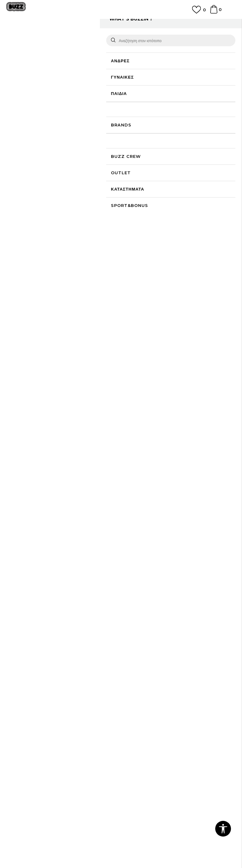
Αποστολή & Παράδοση (147, 645)
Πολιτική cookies (23, 709)
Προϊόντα (54, 39)
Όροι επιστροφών (24, 718)
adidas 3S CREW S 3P (149, 368)
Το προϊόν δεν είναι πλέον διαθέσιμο (173, 138)
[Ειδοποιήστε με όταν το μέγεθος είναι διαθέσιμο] (135, 102)
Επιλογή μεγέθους (142, 91)
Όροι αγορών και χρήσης (31, 692)
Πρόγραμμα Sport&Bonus (151, 692)
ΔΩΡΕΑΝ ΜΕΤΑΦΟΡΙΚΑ (121, 23)
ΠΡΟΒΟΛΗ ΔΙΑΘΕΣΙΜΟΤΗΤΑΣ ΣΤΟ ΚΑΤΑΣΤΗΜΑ (175, 285)
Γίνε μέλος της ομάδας (28, 627)
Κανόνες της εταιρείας (28, 736)
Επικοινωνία (18, 636)
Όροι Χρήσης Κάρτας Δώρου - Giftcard (163, 709)
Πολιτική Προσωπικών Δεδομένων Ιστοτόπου (50, 700)
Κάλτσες (95, 39)
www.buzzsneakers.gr (76, 840)
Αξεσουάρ (75, 39)
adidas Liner (204, 359)
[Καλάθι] (214, 12)
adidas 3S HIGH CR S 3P (94, 403)
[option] (121, 26)
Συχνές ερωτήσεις (142, 627)
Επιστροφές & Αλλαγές (29, 727)
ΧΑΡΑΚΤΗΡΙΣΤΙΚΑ (175, 262)
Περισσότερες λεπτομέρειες (159, 242)
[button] (223, 829)
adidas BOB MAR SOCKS (39, 405)
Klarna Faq (136, 718)
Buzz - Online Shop (24, 39)
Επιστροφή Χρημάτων (146, 636)
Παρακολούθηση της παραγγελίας (157, 654)
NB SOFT (135, 840)
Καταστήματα (19, 645)
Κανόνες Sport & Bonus (149, 700)
